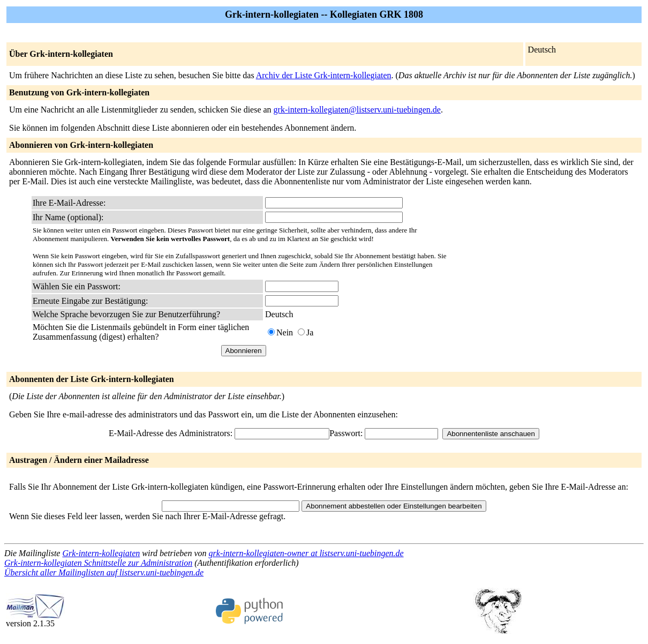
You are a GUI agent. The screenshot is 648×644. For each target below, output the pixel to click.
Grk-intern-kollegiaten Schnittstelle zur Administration (98, 563)
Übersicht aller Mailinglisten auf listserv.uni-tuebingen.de (104, 572)
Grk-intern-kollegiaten (101, 553)
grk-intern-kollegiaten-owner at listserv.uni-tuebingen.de (306, 553)
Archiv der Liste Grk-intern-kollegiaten (324, 75)
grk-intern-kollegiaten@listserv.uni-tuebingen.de (357, 110)
